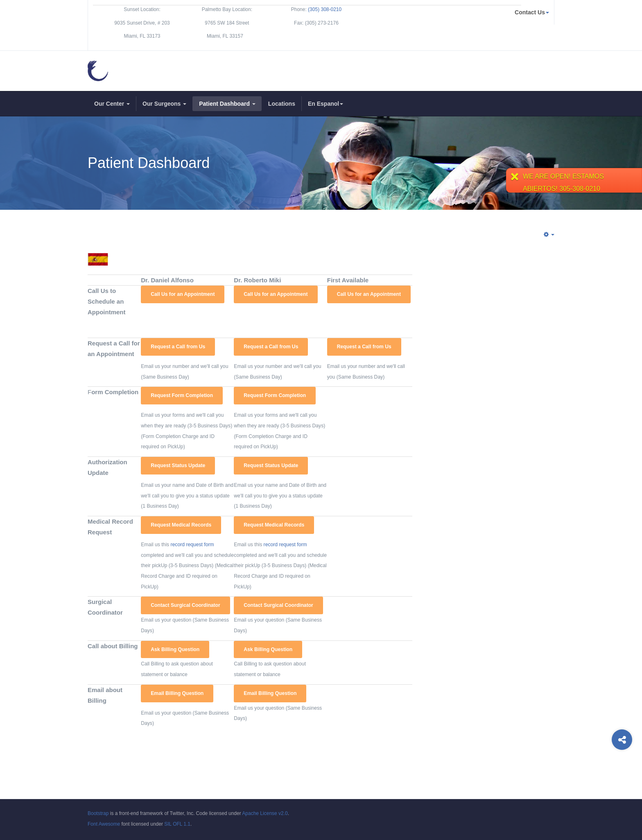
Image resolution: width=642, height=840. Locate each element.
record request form (192, 545)
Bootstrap (98, 813)
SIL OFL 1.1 (177, 824)
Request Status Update (178, 465)
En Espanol (326, 104)
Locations (282, 104)
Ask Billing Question (175, 649)
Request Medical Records (181, 525)
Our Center (112, 104)
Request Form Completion (182, 395)
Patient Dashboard (227, 104)
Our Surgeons (164, 104)
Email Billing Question (177, 693)
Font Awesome (104, 824)
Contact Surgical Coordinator (185, 605)
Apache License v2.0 (265, 813)
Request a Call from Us (178, 347)
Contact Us (532, 12)
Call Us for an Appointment (183, 294)
